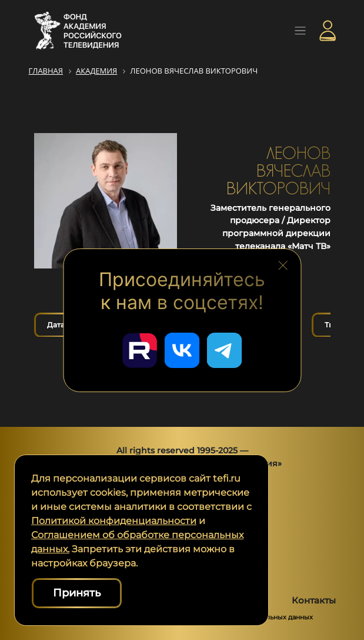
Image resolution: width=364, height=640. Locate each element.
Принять (77, 593)
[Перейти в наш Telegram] (225, 350)
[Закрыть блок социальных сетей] (283, 265)
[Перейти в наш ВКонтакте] (182, 350)
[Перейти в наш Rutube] (140, 350)
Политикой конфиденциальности (114, 521)
